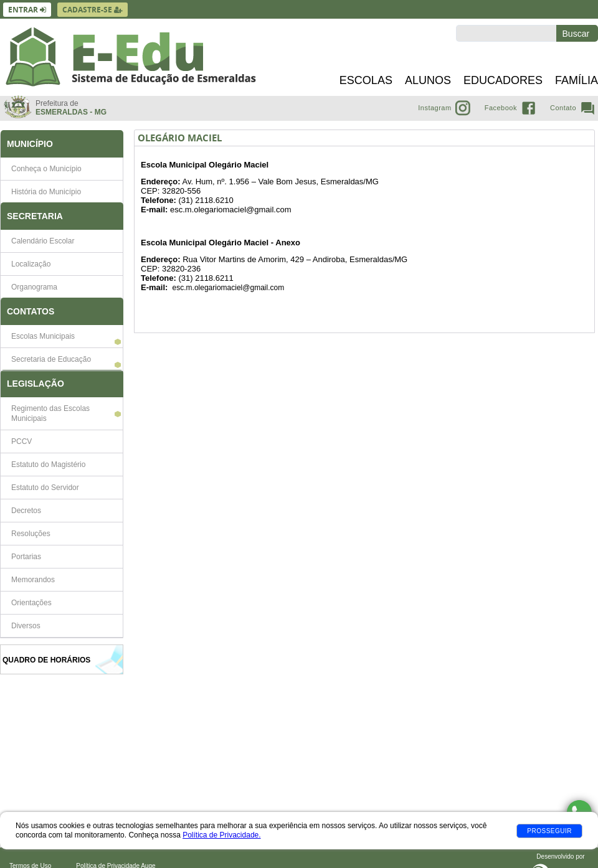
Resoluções (31, 534)
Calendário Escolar (43, 241)
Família (577, 80)
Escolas (366, 80)
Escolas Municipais (43, 336)
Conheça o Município (46, 169)
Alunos (428, 80)
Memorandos (33, 580)
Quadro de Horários (46, 660)
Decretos (26, 511)
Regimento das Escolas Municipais (50, 413)
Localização (31, 264)
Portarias (26, 557)
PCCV (21, 441)
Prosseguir (549, 831)
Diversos (26, 626)
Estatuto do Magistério (48, 465)
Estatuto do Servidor (45, 488)
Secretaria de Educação (51, 359)
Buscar (577, 34)
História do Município (46, 192)
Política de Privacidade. (221, 835)
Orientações (31, 603)
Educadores (503, 80)
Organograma (34, 287)
